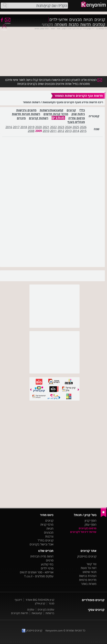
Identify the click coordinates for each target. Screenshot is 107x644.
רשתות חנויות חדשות (26, 114)
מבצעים (75, 19)
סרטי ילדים (47, 568)
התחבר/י (4, 29)
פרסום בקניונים (88, 528)
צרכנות (49, 536)
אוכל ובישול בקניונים (42, 544)
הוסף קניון (91, 520)
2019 (31, 127)
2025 (76, 127)
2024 (68, 127)
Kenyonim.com (54, 630)
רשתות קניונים (39, 118)
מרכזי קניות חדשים (56, 114)
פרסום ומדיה (77, 118)
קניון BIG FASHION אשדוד (40, 600)
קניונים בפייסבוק (87, 556)
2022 (53, 127)
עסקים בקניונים (46, 609)
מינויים (21, 118)
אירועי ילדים (59, 19)
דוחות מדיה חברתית (42, 556)
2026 (83, 127)
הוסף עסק (90, 524)
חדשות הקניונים (20, 613)
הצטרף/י (8, 22)
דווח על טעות (89, 568)
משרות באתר (89, 584)
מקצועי (47, 24)
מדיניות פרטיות (88, 580)
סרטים (50, 560)
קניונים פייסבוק (32, 630)
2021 (46, 127)
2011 (53, 131)
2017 (16, 127)
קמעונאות (37, 613)
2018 (24, 127)
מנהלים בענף (76, 122)
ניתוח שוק (78, 114)
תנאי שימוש (90, 572)
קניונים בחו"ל (46, 540)
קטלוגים (99, 24)
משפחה (61, 24)
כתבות (74, 24)
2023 (61, 127)
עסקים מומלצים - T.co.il (39, 576)
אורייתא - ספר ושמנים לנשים (37, 572)
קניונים (100, 19)
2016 (9, 127)
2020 (39, 127)
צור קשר (91, 564)
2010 (46, 131)
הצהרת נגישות (88, 576)
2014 (76, 131)
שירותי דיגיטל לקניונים (83, 532)
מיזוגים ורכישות (26, 110)
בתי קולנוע (47, 564)
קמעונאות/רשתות (52, 110)
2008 (31, 131)
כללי (82, 110)
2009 (39, 131)
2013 (68, 131)
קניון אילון (40, 603)
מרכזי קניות (47, 524)
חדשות (86, 24)
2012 (61, 131)
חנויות (88, 19)
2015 (83, 131)
